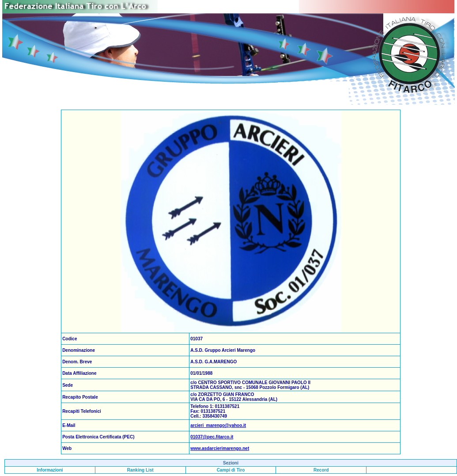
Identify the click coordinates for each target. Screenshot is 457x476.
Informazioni (50, 470)
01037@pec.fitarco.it (212, 437)
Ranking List (140, 470)
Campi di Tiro (231, 470)
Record (321, 470)
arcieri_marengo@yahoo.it (218, 425)
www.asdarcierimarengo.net (220, 448)
